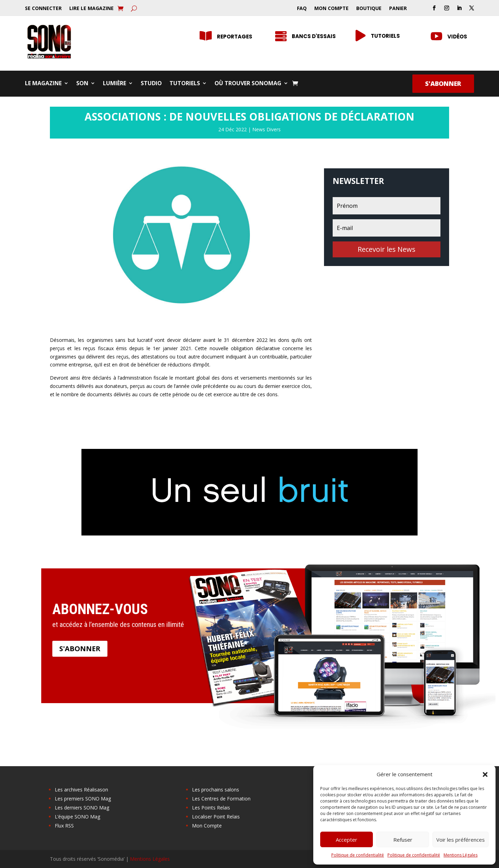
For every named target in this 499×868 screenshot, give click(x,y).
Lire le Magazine (91, 9)
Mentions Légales (461, 855)
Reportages (235, 37)
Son (82, 84)
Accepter (347, 840)
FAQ (302, 9)
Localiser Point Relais (216, 817)
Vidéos (457, 37)
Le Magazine (43, 84)
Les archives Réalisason (81, 790)
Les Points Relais (211, 808)
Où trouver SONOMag (248, 84)
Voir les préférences (461, 840)
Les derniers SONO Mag (82, 808)
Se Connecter (43, 9)
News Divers (266, 129)
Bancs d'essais (314, 36)
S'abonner (443, 83)
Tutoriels (385, 36)
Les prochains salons (216, 790)
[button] (485, 774)
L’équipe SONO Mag (77, 817)
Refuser (403, 840)
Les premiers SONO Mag (83, 799)
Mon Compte (331, 9)
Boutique (369, 9)
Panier (398, 9)
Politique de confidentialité (358, 855)
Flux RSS (64, 826)
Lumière (115, 84)
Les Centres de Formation (221, 799)
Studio (151, 84)
